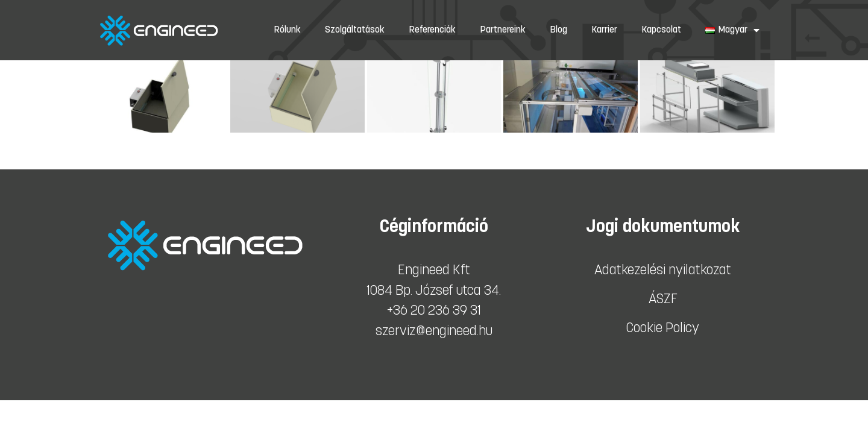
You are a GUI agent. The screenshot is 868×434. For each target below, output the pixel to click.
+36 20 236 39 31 (434, 311)
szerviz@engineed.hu (434, 332)
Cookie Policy (663, 329)
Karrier (604, 30)
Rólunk (287, 30)
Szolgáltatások (355, 30)
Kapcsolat (661, 30)
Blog (558, 30)
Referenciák (432, 30)
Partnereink (503, 30)
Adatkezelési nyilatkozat (663, 271)
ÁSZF (663, 300)
